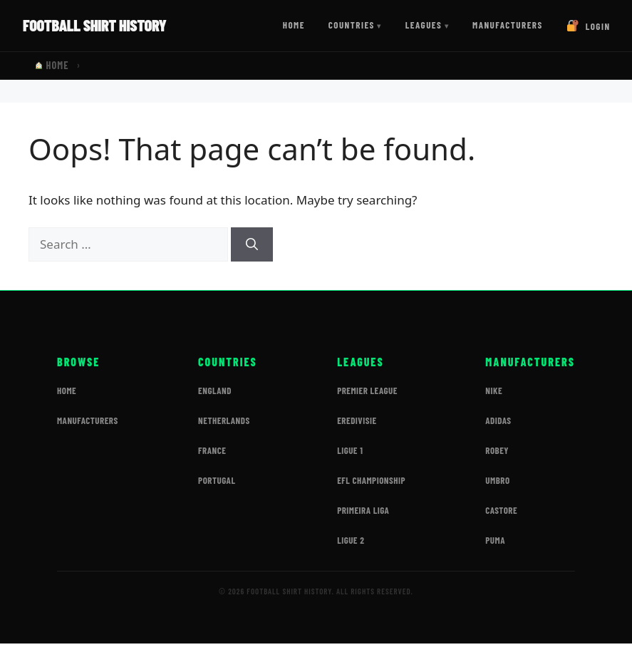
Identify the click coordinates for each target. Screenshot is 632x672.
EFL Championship (371, 480)
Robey (497, 450)
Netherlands (224, 420)
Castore (501, 510)
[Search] (252, 244)
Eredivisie (357, 420)
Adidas (498, 420)
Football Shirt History (94, 25)
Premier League (367, 391)
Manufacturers (508, 25)
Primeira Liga (363, 510)
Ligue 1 (350, 450)
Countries (352, 25)
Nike (494, 391)
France (212, 450)
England (215, 391)
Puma (495, 540)
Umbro (497, 480)
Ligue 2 (351, 540)
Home (294, 25)
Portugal (217, 480)
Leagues (424, 25)
